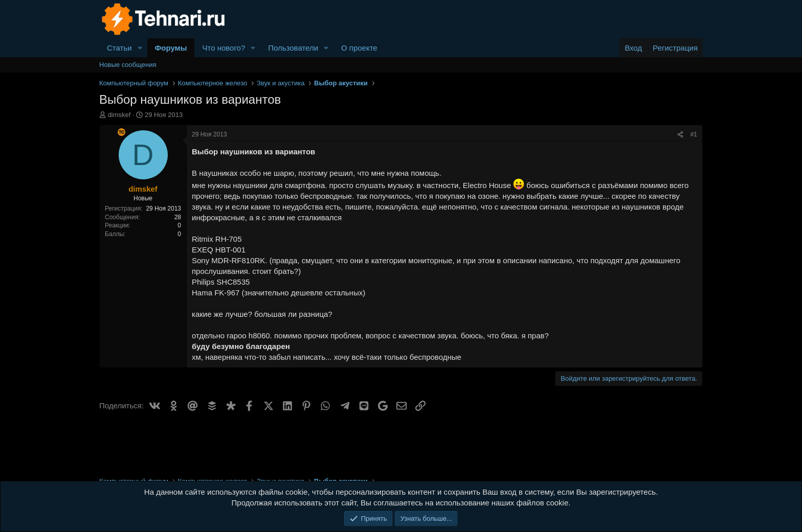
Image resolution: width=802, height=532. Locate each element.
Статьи (119, 48)
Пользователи (293, 48)
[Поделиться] (680, 135)
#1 (694, 134)
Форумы (171, 48)
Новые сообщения (128, 65)
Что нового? (224, 48)
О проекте (359, 48)
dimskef (119, 115)
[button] (140, 48)
